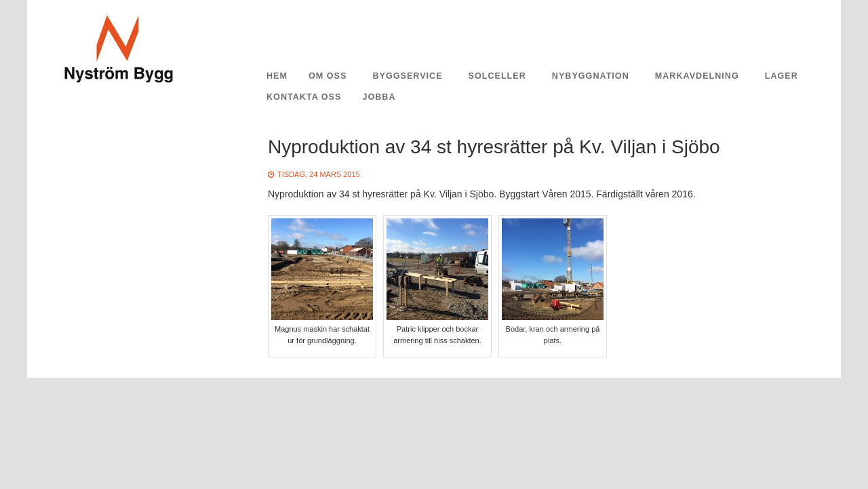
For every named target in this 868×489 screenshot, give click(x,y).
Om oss (328, 76)
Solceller (497, 76)
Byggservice (407, 76)
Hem (277, 76)
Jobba (379, 97)
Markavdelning (697, 76)
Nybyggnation (591, 76)
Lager (782, 76)
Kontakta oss (304, 97)
